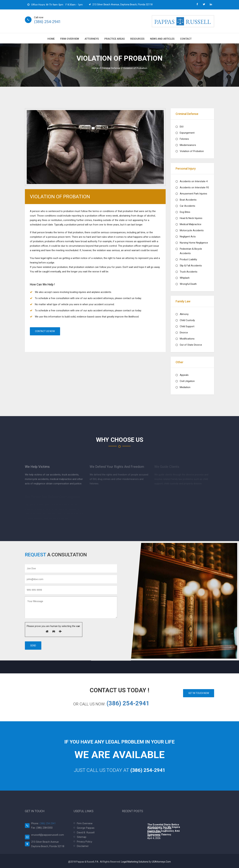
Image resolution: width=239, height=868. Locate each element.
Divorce (184, 333)
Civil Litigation (187, 381)
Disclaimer (83, 846)
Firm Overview (70, 39)
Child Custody (187, 320)
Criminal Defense (111, 68)
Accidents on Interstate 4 (194, 181)
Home (51, 39)
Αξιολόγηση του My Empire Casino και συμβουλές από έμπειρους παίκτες (164, 831)
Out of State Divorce (191, 345)
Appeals (184, 375)
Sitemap (82, 837)
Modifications (187, 339)
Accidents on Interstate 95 (194, 187)
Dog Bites (185, 212)
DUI (182, 127)
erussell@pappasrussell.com (48, 835)
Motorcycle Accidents (192, 230)
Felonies (184, 139)
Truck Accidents (189, 272)
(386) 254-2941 (47, 22)
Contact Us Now (45, 331)
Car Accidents (187, 206)
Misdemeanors (188, 145)
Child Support (187, 326)
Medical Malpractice (191, 224)
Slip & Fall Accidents (191, 266)
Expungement (187, 133)
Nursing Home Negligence (194, 243)
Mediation (185, 387)
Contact (186, 39)
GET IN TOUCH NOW (199, 693)
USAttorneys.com (161, 862)
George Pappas (86, 828)
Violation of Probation (192, 151)
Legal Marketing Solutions (135, 862)
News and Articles (162, 39)
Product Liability (188, 259)
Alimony (184, 314)
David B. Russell (86, 833)
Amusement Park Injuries (193, 194)
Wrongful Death (188, 284)
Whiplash (185, 278)
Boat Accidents (188, 200)
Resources (137, 39)
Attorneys (92, 39)
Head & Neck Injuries (191, 218)
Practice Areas (115, 39)
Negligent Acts (188, 237)
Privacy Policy (84, 842)
